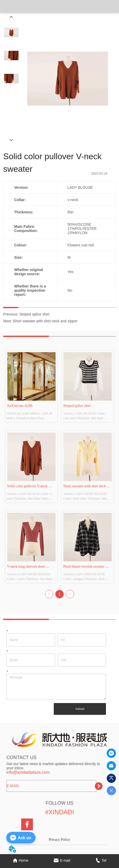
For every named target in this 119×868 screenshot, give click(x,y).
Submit (80, 709)
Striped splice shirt (34, 314)
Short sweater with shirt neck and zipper (45, 321)
